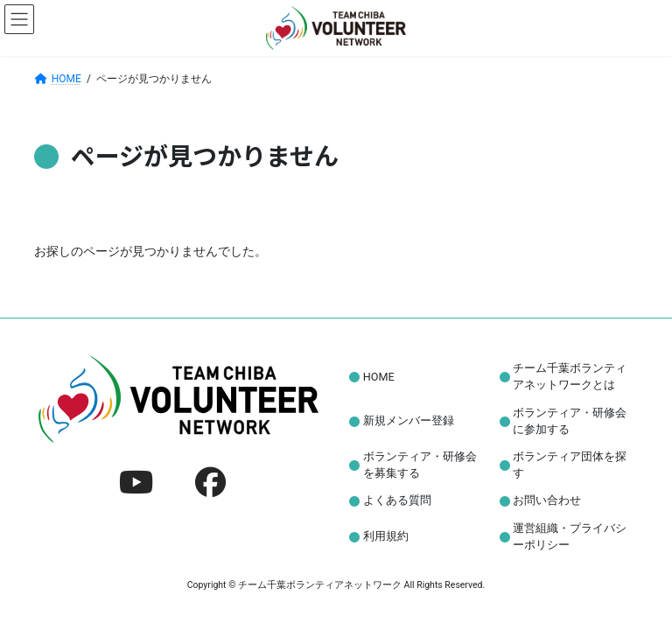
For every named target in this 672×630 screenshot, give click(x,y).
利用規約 (386, 536)
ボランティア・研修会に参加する (570, 420)
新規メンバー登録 (409, 420)
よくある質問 (397, 500)
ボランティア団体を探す (570, 465)
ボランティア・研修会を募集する (420, 465)
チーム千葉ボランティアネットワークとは (570, 376)
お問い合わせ (547, 500)
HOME (379, 377)
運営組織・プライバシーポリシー (570, 536)
